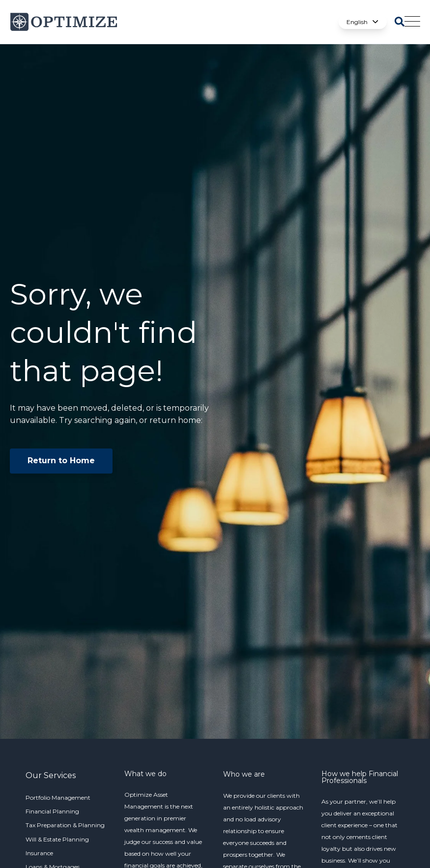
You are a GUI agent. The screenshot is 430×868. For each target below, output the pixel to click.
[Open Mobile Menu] (412, 22)
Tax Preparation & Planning (65, 825)
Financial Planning (52, 811)
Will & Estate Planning (57, 839)
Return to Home (61, 461)
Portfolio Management (58, 798)
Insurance (39, 853)
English (363, 22)
